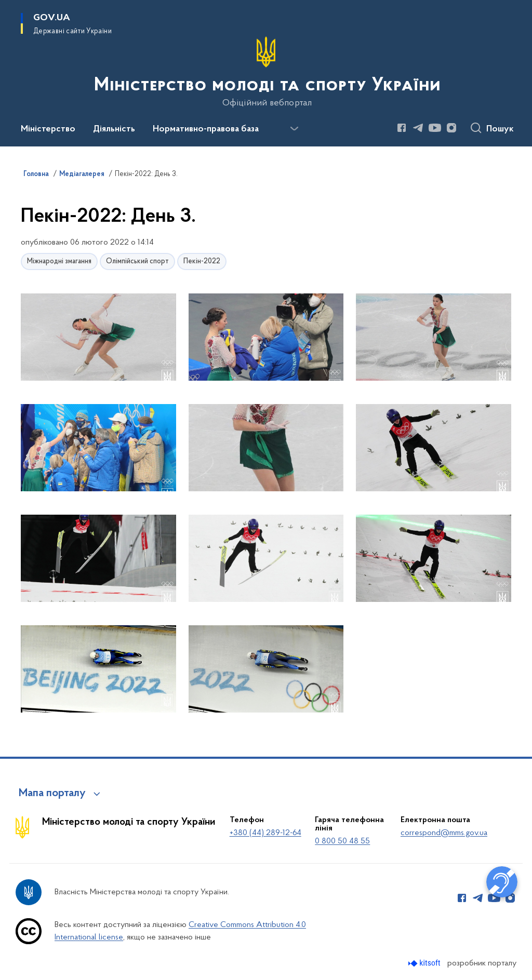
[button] (98, 338)
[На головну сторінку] (266, 72)
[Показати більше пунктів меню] (294, 129)
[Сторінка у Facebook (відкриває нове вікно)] (402, 128)
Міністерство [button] (48, 129)
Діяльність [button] (114, 129)
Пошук (500, 129)
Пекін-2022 (202, 261)
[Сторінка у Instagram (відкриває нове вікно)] (451, 128)
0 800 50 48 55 (342, 841)
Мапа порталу (52, 794)
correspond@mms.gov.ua (444, 833)
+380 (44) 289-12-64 (265, 833)
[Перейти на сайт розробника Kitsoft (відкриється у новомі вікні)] (425, 963)
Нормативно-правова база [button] (206, 129)
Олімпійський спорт (137, 261)
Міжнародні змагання (59, 261)
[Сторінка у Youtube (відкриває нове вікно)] (435, 128)
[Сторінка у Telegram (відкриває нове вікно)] (418, 128)
